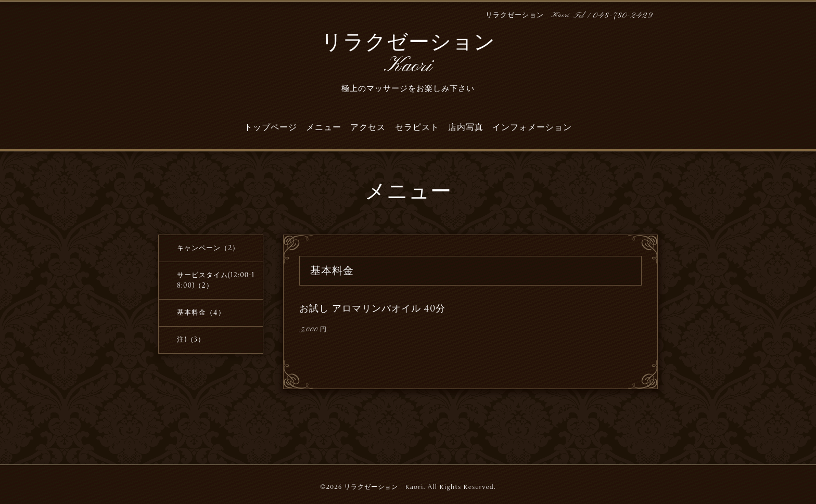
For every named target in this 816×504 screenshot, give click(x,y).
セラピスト (417, 127)
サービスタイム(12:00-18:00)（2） (216, 280)
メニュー (324, 127)
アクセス (368, 127)
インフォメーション (532, 127)
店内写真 (466, 127)
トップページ (271, 127)
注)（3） (191, 340)
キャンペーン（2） (208, 248)
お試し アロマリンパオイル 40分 (372, 308)
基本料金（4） (201, 313)
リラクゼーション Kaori (408, 55)
